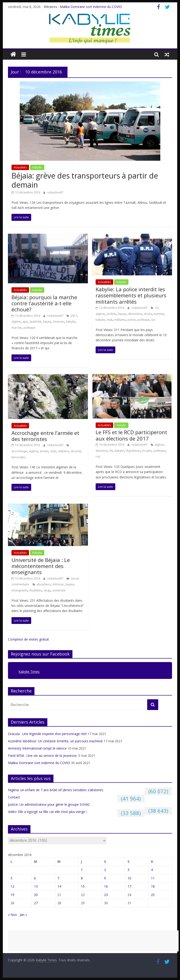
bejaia (47, 322)
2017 (74, 316)
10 (156, 308)
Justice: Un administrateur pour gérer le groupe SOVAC (49, 804)
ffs (111, 451)
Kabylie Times (29, 672)
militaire (63, 451)
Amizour (58, 584)
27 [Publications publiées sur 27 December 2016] (36, 903)
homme (159, 314)
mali (53, 451)
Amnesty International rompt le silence (37, 748)
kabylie (71, 322)
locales (147, 451)
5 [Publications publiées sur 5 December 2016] (11, 878)
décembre (135, 314)
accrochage (19, 451)
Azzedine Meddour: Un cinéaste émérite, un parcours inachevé (55, 741)
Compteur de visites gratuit (28, 639)
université (59, 590)
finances (59, 322)
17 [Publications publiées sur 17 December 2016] (129, 886)
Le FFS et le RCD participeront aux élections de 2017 (131, 435)
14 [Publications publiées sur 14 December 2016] (59, 886)
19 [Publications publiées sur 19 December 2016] (12, 895)
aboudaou (44, 584)
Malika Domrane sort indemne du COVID (91, 7)
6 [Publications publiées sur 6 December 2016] (35, 878)
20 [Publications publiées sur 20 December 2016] (36, 895)
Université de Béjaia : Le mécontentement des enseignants (41, 566)
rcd (98, 457)
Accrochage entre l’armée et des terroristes (45, 436)
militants (120, 320)
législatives (133, 451)
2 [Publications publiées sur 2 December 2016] (105, 870)
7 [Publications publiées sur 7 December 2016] (58, 878)
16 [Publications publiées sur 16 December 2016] (106, 886)
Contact (14, 797)
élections (102, 451)
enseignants (19, 590)
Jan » (23, 915)
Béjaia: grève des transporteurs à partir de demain (85, 180)
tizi (153, 320)
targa (47, 590)
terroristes (19, 457)
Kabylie (37, 167)
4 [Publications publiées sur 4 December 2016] (152, 870)
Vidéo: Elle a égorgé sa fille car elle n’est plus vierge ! (47, 812)
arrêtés (111, 314)
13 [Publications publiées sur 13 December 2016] (36, 886)
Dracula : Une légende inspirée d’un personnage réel (47, 734)
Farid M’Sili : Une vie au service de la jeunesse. (43, 756)
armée (44, 451)
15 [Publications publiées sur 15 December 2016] (83, 886)
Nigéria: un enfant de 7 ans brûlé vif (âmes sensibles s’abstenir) (56, 790)
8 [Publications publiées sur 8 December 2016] (82, 878)
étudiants (36, 590)
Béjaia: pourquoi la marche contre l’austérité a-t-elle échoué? (44, 303)
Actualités (20, 167)
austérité (35, 322)
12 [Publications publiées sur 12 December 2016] (12, 886)
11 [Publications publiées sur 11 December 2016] (153, 878)
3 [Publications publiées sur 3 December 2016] (128, 870)
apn (25, 322)
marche (17, 328)
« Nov (12, 915)
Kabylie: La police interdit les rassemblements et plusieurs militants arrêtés (131, 295)
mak (110, 320)
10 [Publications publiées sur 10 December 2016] (129, 878)
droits (148, 314)
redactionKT (55, 192)
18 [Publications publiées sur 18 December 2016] (153, 886)
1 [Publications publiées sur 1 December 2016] (82, 870)
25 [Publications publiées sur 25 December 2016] (153, 895)
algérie (16, 322)
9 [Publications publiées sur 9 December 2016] (105, 878)
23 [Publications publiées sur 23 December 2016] (106, 895)
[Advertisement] (93, 941)
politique (29, 328)
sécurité (76, 451)
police (132, 320)
